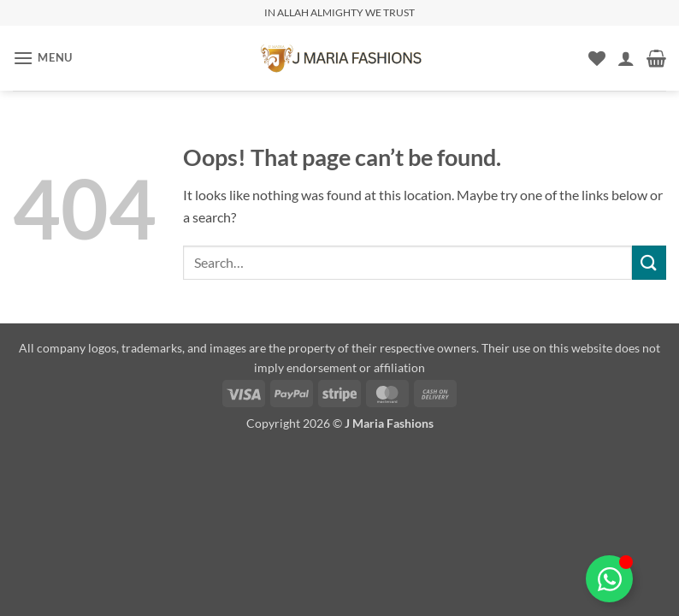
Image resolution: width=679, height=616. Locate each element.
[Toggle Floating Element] (609, 579)
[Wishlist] (597, 58)
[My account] (626, 58)
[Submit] (649, 262)
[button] (43, 58)
